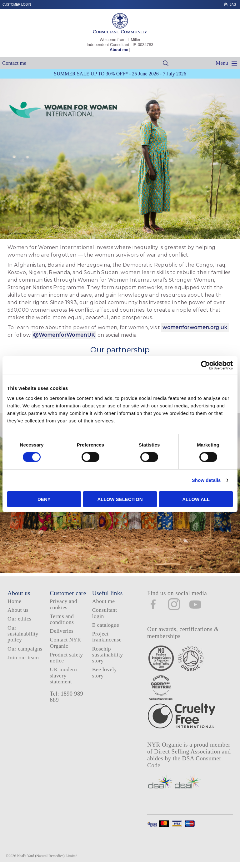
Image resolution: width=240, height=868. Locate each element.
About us (18, 610)
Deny (44, 499)
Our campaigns (25, 649)
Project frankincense (107, 637)
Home (14, 601)
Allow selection (120, 499)
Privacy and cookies (63, 604)
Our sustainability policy (23, 634)
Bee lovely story (105, 672)
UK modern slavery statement (63, 675)
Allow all (196, 499)
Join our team (23, 657)
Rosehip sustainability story (108, 655)
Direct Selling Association (188, 751)
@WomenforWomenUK (64, 335)
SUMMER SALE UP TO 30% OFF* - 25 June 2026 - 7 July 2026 (120, 74)
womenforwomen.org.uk (195, 327)
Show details (206, 480)
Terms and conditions (62, 619)
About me (119, 50)
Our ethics (19, 619)
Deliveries (62, 631)
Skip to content (238, 2)
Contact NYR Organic (65, 643)
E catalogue (106, 625)
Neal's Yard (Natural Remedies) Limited (47, 856)
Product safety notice (66, 658)
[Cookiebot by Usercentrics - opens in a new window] (205, 365)
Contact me (14, 63)
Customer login (17, 5)
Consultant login (105, 613)
